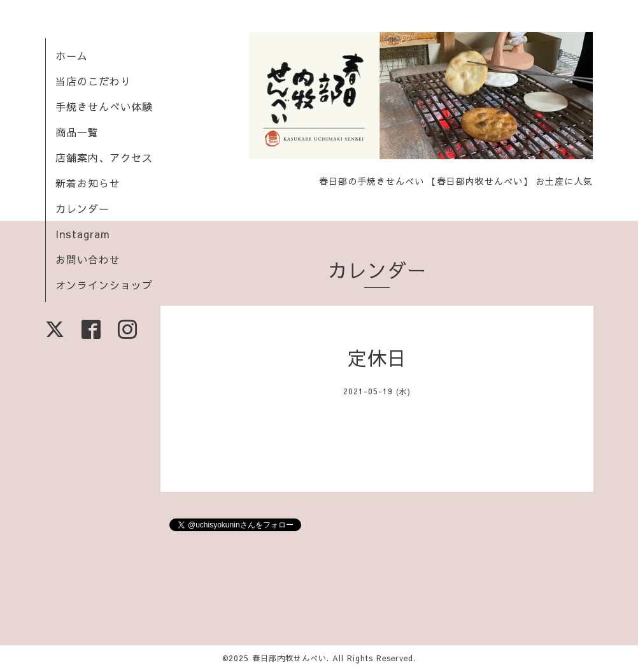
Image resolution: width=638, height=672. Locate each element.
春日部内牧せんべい (289, 658)
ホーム (72, 55)
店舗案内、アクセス (104, 157)
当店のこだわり (93, 81)
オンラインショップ (104, 285)
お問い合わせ (88, 259)
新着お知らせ (88, 183)
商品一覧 (77, 132)
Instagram (83, 234)
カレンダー (82, 208)
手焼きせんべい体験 (104, 106)
